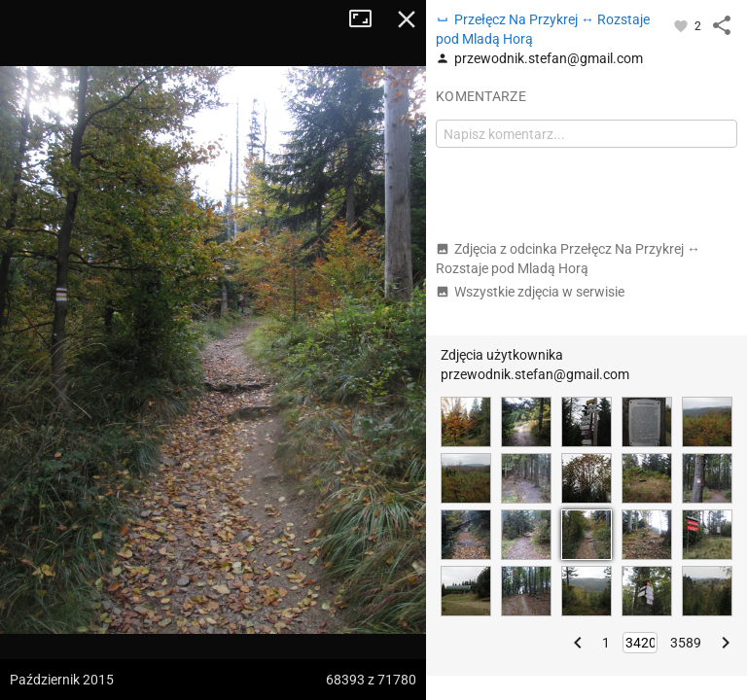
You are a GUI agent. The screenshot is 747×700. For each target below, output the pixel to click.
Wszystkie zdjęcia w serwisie (530, 292)
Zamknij (407, 19)
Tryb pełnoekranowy (368, 19)
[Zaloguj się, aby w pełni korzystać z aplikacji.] (682, 25)
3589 (686, 643)
